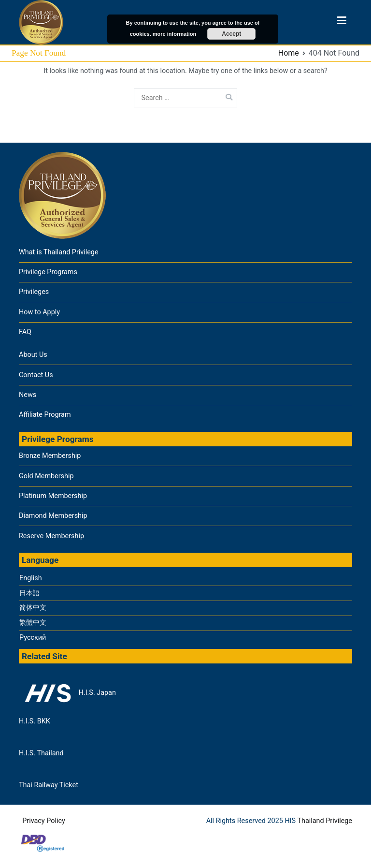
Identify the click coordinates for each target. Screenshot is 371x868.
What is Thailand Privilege (59, 252)
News (28, 395)
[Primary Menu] (342, 22)
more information (174, 34)
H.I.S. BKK (35, 721)
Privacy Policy (44, 821)
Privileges (34, 292)
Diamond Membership (53, 516)
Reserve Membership (51, 536)
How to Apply (39, 312)
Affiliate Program (45, 415)
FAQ (25, 332)
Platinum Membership (53, 496)
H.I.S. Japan (67, 693)
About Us (33, 355)
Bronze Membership (50, 456)
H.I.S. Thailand (41, 753)
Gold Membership (46, 476)
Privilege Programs (48, 272)
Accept (231, 34)
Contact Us (36, 375)
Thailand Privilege (325, 821)
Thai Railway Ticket (49, 785)
